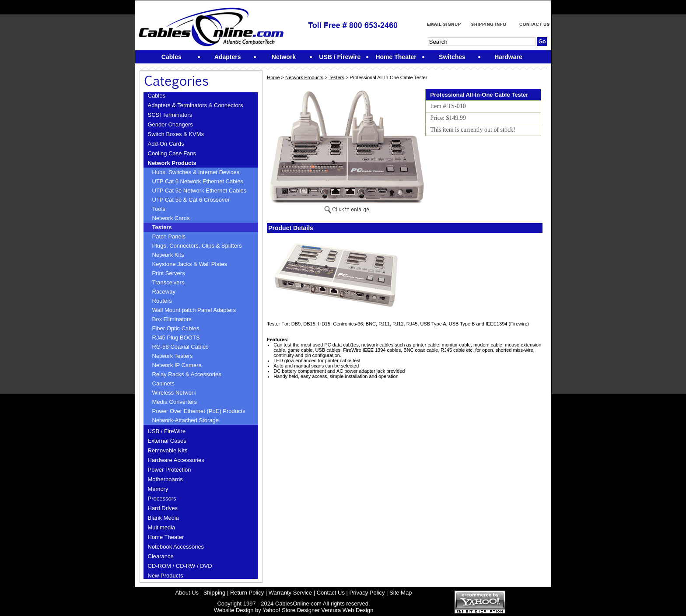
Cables (157, 96)
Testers (162, 227)
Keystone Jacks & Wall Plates (190, 264)
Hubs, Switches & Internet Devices (196, 172)
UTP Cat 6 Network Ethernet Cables (198, 181)
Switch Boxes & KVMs (176, 134)
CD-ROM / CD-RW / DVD (180, 566)
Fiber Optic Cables (176, 328)
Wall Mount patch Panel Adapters (194, 310)
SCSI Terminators (170, 115)
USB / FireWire (167, 431)
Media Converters (175, 402)
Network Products (172, 163)
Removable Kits (168, 450)
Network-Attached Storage (185, 420)
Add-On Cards (166, 144)
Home (273, 77)
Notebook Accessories (176, 547)
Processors (162, 499)
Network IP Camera (177, 365)
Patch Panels (169, 236)
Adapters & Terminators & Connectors (196, 105)
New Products (166, 576)
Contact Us (331, 593)
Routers (162, 301)
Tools (159, 209)
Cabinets (163, 383)
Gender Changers (170, 124)
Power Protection (170, 470)
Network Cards (171, 218)
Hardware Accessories (176, 460)
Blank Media (164, 518)
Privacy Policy (367, 593)
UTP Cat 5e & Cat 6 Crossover (191, 200)
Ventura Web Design (347, 610)
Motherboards (165, 479)
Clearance (161, 556)
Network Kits (168, 255)
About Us (187, 593)
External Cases (167, 441)
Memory (158, 489)
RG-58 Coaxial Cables (180, 347)
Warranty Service (290, 593)
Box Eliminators (172, 319)
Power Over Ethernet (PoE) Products (199, 411)
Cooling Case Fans (172, 153)
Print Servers (169, 273)
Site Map (401, 593)
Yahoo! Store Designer (291, 610)
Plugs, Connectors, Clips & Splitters (197, 246)
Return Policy (247, 593)
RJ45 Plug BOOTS (176, 338)
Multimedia (162, 527)
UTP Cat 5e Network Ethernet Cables (199, 191)
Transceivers (168, 282)
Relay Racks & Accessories (187, 374)
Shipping (215, 593)
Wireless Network (174, 393)
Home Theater (166, 537)
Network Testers (173, 356)
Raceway (164, 292)
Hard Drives (163, 508)
